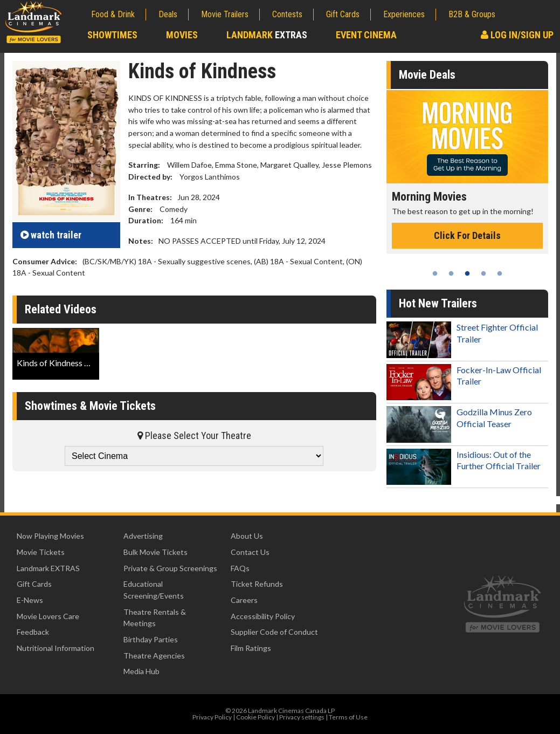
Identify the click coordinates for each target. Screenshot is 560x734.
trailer (51, 235)
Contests (287, 14)
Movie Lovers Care (48, 616)
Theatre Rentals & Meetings (155, 618)
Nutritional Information (56, 648)
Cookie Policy (255, 717)
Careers (244, 600)
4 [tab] (483, 273)
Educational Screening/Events (154, 590)
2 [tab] (451, 273)
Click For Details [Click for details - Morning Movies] (467, 235)
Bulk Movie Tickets (155, 552)
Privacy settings (302, 717)
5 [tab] (500, 273)
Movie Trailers (225, 14)
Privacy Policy (212, 717)
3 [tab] (467, 273)
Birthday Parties (151, 639)
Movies (182, 35)
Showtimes (112, 35)
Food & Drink (113, 14)
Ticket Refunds (257, 584)
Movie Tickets (41, 552)
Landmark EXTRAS (48, 568)
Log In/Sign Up (517, 35)
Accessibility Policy (263, 616)
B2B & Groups (472, 14)
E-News (30, 600)
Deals (168, 14)
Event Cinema (366, 35)
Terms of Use (348, 717)
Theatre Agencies (154, 656)
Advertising (143, 536)
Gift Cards (343, 14)
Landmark (267, 35)
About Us (247, 536)
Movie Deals (427, 75)
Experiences (404, 14)
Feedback (33, 632)
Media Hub (141, 671)
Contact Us (250, 552)
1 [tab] (435, 273)
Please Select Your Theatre (194, 435)
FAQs (240, 568)
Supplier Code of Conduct (274, 632)
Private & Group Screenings (170, 568)
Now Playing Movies (50, 536)
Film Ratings (251, 648)
